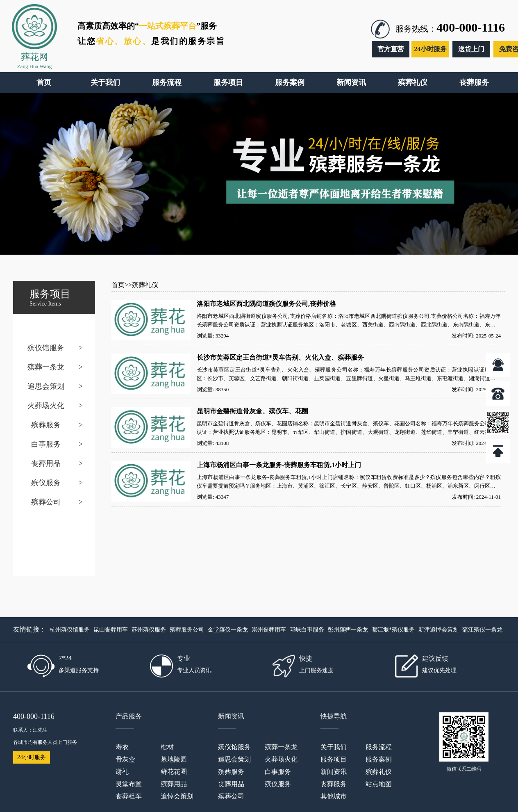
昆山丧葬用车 (111, 630)
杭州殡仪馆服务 (70, 630)
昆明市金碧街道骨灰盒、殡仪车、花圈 (252, 411)
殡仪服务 (46, 483)
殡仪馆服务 (46, 348)
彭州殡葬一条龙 (348, 630)
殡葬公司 (46, 502)
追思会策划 (46, 386)
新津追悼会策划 (438, 630)
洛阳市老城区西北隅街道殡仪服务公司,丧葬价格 (266, 304)
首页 (118, 285)
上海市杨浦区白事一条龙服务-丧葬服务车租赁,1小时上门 (279, 465)
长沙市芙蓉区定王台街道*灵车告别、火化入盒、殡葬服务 (280, 357)
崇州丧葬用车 (269, 630)
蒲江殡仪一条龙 (482, 630)
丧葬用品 (46, 463)
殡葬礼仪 (145, 285)
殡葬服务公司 (187, 630)
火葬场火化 (46, 406)
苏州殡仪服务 (149, 630)
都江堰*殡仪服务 (393, 630)
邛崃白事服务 (307, 630)
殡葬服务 (46, 425)
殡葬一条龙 (46, 367)
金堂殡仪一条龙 (228, 630)
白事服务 (46, 444)
